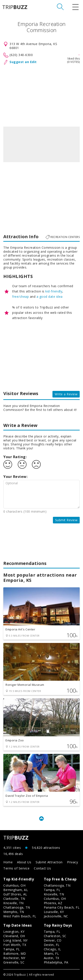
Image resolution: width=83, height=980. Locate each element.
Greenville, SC (14, 962)
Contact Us (42, 868)
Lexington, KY (14, 932)
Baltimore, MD (15, 954)
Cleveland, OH (14, 936)
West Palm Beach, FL (20, 916)
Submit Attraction (49, 862)
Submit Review (66, 520)
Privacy (73, 862)
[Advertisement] (41, 95)
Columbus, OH (14, 885)
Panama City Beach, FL (62, 907)
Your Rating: (15, 457)
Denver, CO (53, 940)
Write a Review (66, 394)
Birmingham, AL (16, 890)
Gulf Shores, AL (15, 894)
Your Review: (15, 477)
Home (8, 862)
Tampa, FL (52, 890)
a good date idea (50, 297)
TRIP (15, 7)
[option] (41, 144)
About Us (24, 862)
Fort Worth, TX (15, 945)
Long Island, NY (15, 940)
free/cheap (20, 297)
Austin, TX (52, 958)
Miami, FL (51, 954)
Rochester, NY (14, 958)
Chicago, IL (52, 949)
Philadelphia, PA (56, 962)
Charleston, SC (55, 936)
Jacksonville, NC (56, 916)
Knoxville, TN (14, 903)
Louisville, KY (54, 912)
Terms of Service (16, 868)
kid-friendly (54, 291)
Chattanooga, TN (17, 907)
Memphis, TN (14, 912)
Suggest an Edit (23, 62)
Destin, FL (52, 945)
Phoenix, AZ (53, 903)
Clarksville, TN (14, 899)
